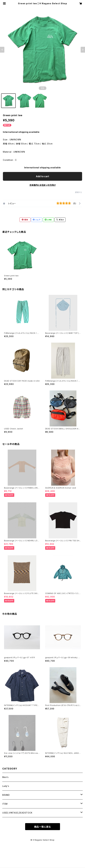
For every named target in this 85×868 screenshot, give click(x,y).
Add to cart (42, 176)
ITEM (5, 804)
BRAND (6, 795)
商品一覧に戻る (43, 827)
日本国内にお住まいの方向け (43, 185)
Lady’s (6, 786)
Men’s (5, 777)
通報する (79, 192)
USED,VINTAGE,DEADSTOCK (17, 813)
